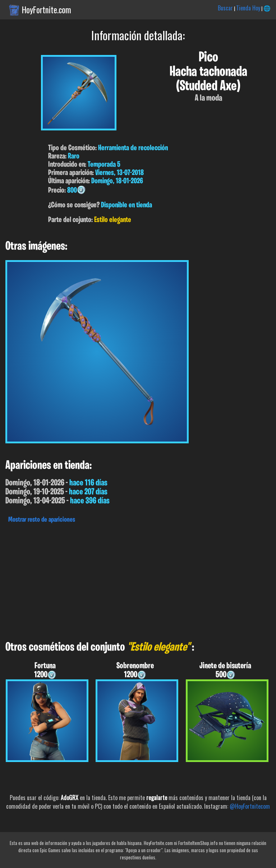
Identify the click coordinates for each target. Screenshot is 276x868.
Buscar (225, 8)
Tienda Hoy (248, 8)
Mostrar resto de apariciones (42, 520)
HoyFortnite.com (47, 10)
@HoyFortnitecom (250, 806)
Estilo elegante (113, 220)
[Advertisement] (138, 580)
